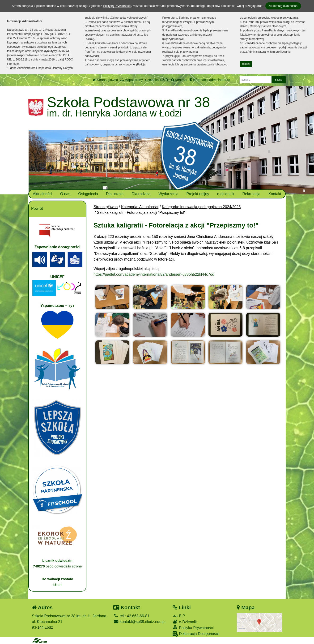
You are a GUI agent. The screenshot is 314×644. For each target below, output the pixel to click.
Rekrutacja (251, 194)
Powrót (37, 208)
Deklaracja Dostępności (196, 634)
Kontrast (179, 80)
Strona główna (105, 80)
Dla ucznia (115, 194)
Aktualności (42, 194)
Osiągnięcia (88, 194)
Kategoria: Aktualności (140, 207)
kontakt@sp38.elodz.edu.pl (139, 622)
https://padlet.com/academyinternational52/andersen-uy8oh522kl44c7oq (154, 274)
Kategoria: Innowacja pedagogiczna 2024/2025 (201, 207)
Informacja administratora (210, 80)
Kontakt (275, 194)
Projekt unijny (198, 194)
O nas (65, 194)
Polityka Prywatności (193, 628)
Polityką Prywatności (117, 6)
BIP (179, 616)
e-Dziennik (185, 622)
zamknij (246, 64)
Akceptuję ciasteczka (283, 6)
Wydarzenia (168, 194)
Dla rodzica (141, 194)
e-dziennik (226, 194)
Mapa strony (132, 80)
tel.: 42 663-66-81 (131, 616)
